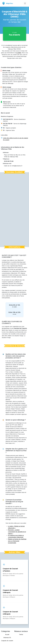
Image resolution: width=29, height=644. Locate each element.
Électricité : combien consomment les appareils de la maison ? (17, 532)
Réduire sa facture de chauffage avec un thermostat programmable (17, 541)
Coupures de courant (7, 641)
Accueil (7, 634)
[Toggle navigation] (25, 3)
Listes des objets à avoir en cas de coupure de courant (16, 139)
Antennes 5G (7, 638)
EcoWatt (19, 53)
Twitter (21, 634)
